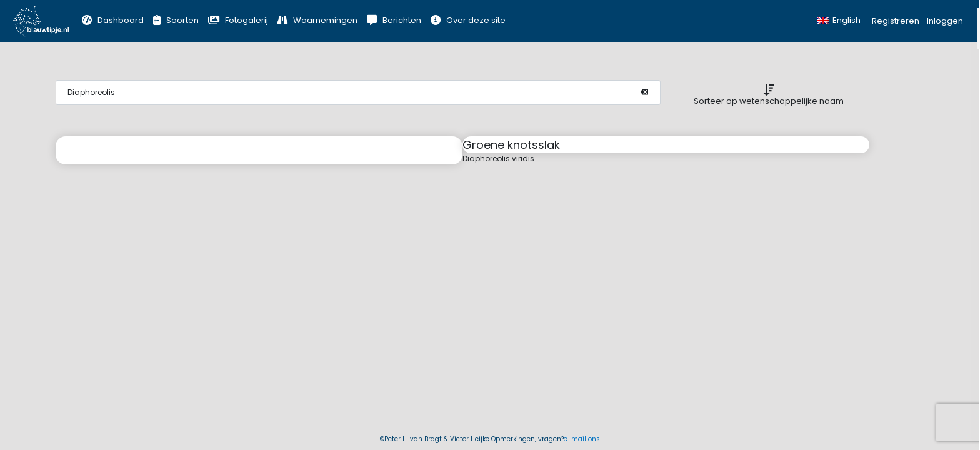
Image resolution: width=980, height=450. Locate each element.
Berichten (394, 20)
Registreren (896, 21)
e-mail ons (582, 439)
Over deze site (468, 20)
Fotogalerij (238, 20)
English (839, 20)
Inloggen (945, 21)
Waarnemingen (317, 20)
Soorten (176, 20)
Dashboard (113, 20)
